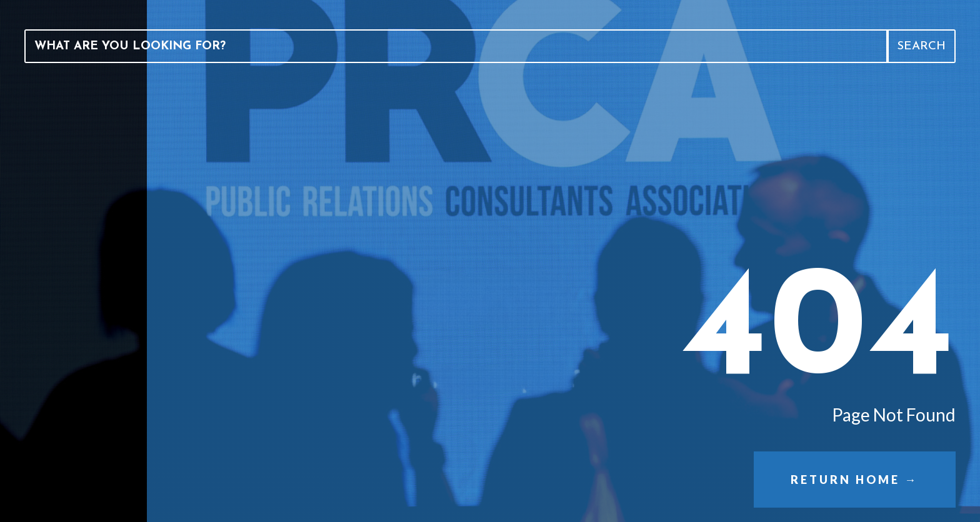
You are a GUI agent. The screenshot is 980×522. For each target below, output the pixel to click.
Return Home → (854, 480)
